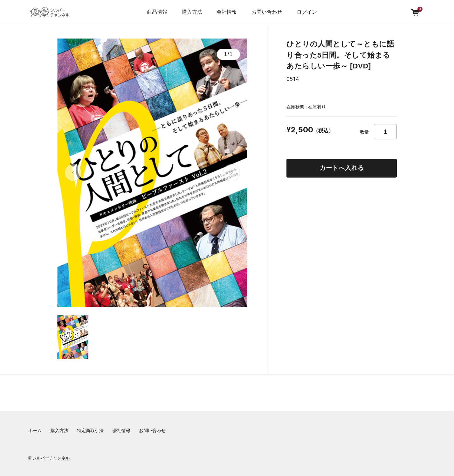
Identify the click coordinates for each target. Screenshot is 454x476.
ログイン (307, 12)
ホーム (35, 430)
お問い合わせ (267, 12)
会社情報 (121, 430)
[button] (73, 173)
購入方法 (192, 12)
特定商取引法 (90, 430)
